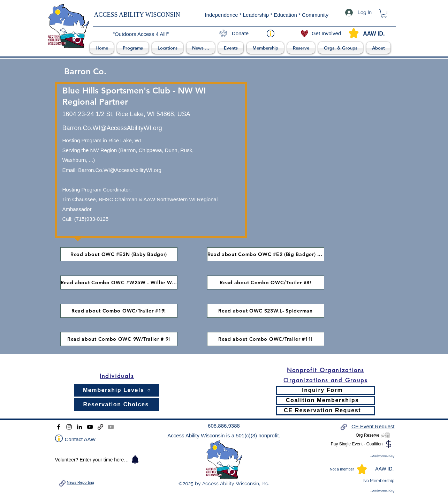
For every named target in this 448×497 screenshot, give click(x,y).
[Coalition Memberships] (326, 401)
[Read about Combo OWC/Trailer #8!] (266, 283)
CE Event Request (373, 426)
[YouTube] (90, 427)
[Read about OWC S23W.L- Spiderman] (266, 311)
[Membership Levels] (117, 390)
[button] (133, 48)
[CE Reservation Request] (326, 411)
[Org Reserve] (370, 435)
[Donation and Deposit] (100, 427)
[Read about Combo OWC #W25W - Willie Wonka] (119, 283)
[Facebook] (59, 427)
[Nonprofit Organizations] (326, 370)
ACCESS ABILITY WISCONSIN (137, 15)
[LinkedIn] (79, 427)
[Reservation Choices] (117, 405)
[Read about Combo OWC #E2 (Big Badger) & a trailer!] (266, 254)
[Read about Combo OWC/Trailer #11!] (266, 339)
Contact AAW (80, 439)
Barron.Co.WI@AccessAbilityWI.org (120, 170)
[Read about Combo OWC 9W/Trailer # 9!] (119, 339)
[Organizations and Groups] (326, 380)
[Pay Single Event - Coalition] (359, 444)
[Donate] (240, 34)
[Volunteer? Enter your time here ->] (98, 460)
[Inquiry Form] (326, 390)
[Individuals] (117, 376)
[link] (384, 14)
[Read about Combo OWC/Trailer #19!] (119, 311)
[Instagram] (69, 427)
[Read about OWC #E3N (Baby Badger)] (119, 254)
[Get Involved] (326, 34)
